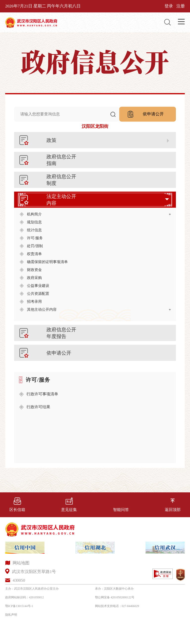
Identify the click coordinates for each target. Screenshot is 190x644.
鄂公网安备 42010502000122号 (115, 597)
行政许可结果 (38, 407)
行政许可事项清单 (42, 394)
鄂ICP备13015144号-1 (19, 606)
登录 (169, 6)
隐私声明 (11, 615)
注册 (181, 6)
